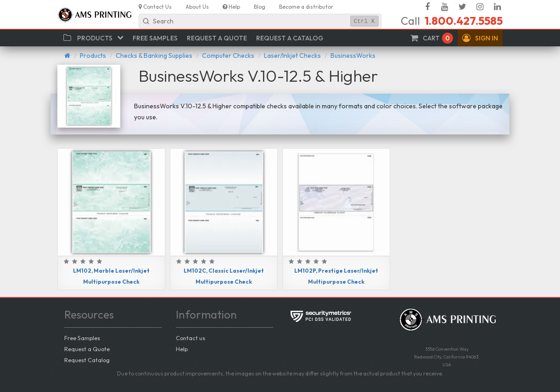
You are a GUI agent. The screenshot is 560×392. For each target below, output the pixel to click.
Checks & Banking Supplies (154, 56)
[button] (480, 38)
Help (182, 349)
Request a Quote (87, 349)
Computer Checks (228, 56)
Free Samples (82, 338)
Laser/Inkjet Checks (292, 56)
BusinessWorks (353, 56)
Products (93, 56)
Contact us (190, 338)
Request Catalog (87, 360)
